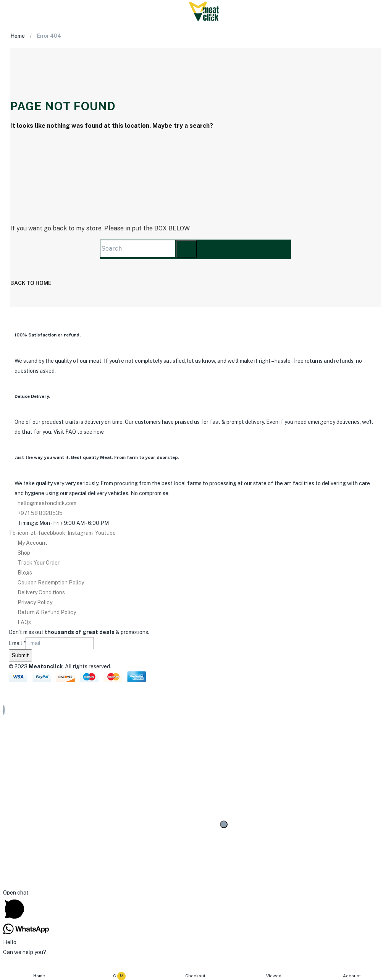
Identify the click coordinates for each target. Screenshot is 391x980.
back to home (31, 283)
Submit (20, 655)
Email (17, 643)
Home (39, 976)
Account (352, 976)
